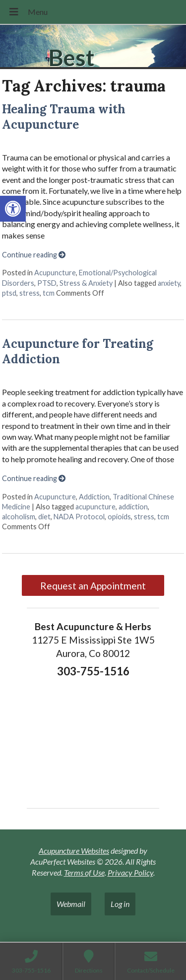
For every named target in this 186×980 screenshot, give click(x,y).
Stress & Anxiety (86, 283)
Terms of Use (84, 872)
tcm (49, 293)
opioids (119, 517)
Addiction (94, 497)
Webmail (71, 904)
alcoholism (19, 517)
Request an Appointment (93, 586)
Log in (120, 904)
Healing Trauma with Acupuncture (64, 117)
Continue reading (34, 255)
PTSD (47, 283)
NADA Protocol (79, 517)
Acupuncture (55, 273)
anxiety (169, 283)
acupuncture (95, 507)
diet (44, 517)
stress (30, 293)
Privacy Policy (130, 872)
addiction (133, 507)
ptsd (9, 293)
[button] (13, 209)
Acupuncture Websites (74, 851)
